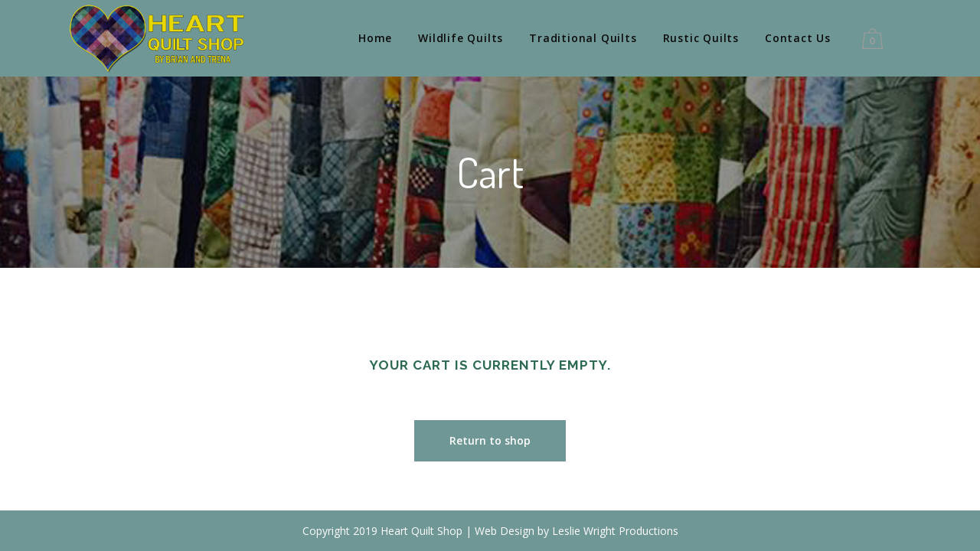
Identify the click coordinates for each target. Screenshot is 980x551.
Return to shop (490, 440)
